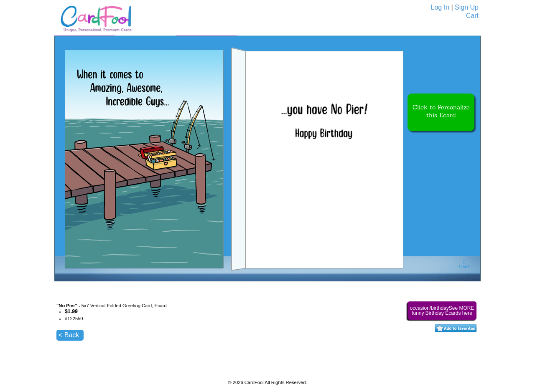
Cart (472, 16)
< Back (69, 335)
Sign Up (467, 7)
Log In (440, 7)
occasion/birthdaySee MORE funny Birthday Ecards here (442, 311)
